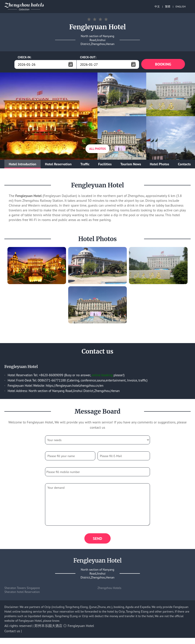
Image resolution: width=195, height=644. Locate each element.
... (71, 64)
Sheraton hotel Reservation (22, 593)
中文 (157, 6)
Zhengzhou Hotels (109, 589)
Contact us (12, 632)
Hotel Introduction (23, 165)
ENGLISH (181, 6)
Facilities (105, 165)
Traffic (85, 165)
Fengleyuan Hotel (81, 627)
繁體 (168, 6)
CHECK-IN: (24, 57)
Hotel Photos (159, 165)
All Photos (97, 149)
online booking (102, 376)
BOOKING (163, 64)
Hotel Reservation (58, 165)
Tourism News (131, 165)
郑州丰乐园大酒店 (48, 627)
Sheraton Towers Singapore (22, 589)
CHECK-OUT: (88, 57)
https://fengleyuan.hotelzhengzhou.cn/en (74, 386)
